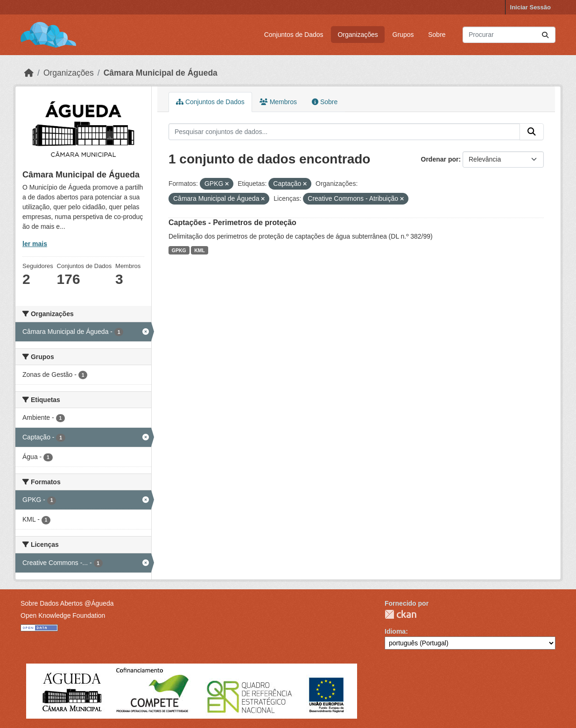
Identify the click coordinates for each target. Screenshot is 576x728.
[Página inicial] (29, 73)
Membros (278, 102)
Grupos (403, 35)
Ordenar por (440, 159)
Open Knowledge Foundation (63, 615)
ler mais (35, 244)
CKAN (400, 614)
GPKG (179, 250)
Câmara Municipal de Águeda (161, 73)
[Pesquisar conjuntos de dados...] (509, 35)
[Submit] (545, 35)
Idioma (395, 631)
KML (200, 250)
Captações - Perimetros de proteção (232, 223)
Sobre (437, 35)
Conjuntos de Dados (294, 35)
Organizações (358, 35)
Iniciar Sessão (530, 7)
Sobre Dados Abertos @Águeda (67, 603)
